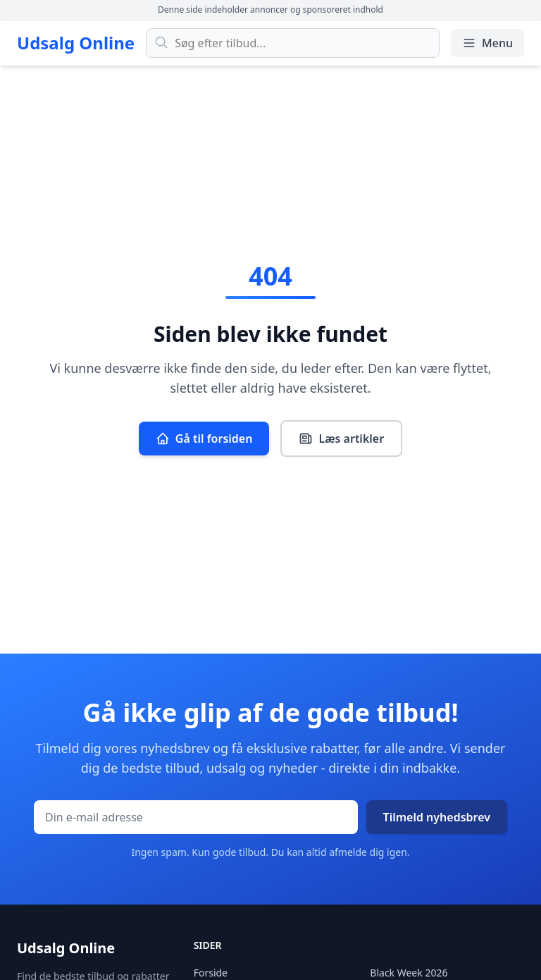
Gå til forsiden (204, 439)
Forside (211, 973)
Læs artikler (341, 439)
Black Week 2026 (409, 973)
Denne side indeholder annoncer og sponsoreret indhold (270, 10)
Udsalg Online (76, 43)
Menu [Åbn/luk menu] (487, 43)
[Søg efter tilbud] (293, 43)
